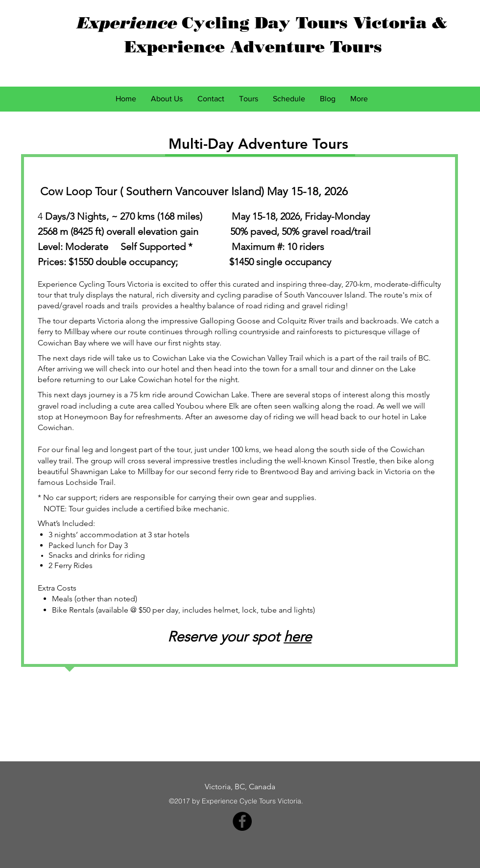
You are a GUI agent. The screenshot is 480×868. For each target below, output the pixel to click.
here (298, 636)
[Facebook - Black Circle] (242, 821)
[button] (249, 99)
